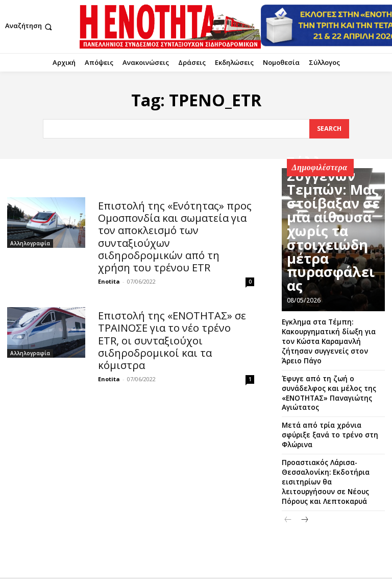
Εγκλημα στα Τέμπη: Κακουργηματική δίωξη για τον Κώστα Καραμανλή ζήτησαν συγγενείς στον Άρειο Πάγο (329, 334)
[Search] (329, 129)
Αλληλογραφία (30, 243)
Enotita (109, 262)
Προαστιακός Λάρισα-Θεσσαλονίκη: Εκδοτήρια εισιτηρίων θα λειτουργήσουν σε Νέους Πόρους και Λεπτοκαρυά (332, 439)
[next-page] (304, 470)
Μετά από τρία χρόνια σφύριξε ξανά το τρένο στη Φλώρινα (329, 405)
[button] (30, 27)
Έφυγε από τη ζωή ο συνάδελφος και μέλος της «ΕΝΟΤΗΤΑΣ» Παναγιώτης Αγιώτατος (332, 374)
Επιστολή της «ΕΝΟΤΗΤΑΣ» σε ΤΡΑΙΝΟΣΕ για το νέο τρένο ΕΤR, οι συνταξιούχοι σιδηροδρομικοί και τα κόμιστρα (174, 313)
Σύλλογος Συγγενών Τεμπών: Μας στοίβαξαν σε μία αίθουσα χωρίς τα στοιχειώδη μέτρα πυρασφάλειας (328, 268)
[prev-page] (288, 470)
